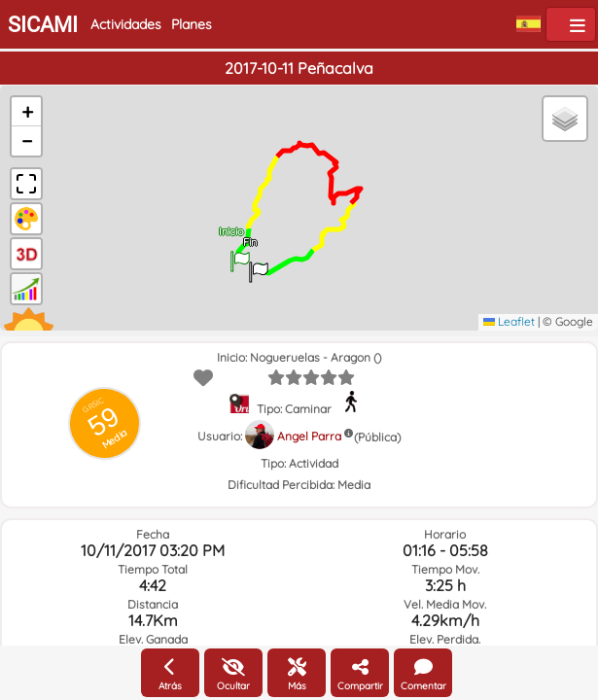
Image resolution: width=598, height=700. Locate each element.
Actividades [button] (126, 24)
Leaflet (509, 321)
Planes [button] (192, 24)
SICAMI (43, 25)
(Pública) (377, 437)
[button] (240, 255)
